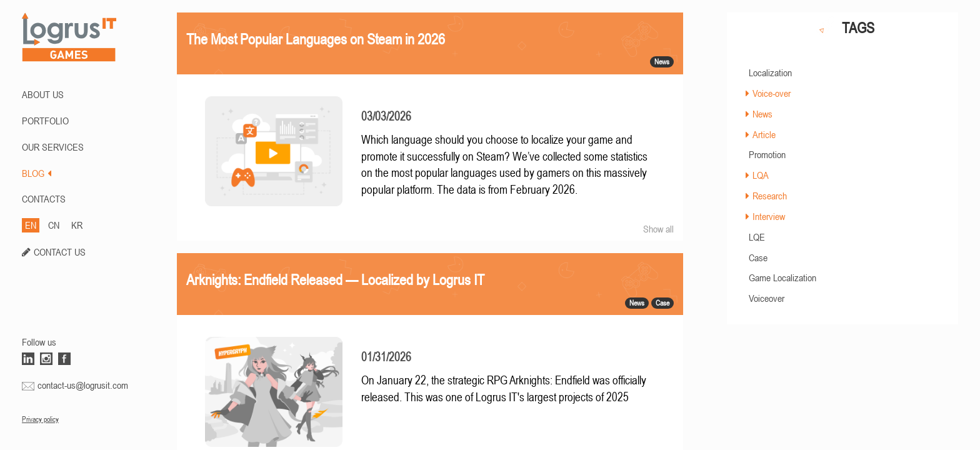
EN (31, 225)
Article (764, 134)
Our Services (53, 147)
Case (758, 257)
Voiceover (767, 298)
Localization (770, 72)
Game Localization (782, 277)
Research (770, 196)
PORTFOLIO (45, 121)
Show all (658, 229)
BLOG (37, 173)
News (762, 114)
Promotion (767, 154)
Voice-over (772, 93)
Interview (769, 216)
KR (77, 225)
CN (54, 225)
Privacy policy (40, 419)
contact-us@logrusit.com (83, 385)
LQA (761, 175)
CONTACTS (44, 199)
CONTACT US (60, 252)
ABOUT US (43, 94)
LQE (757, 237)
